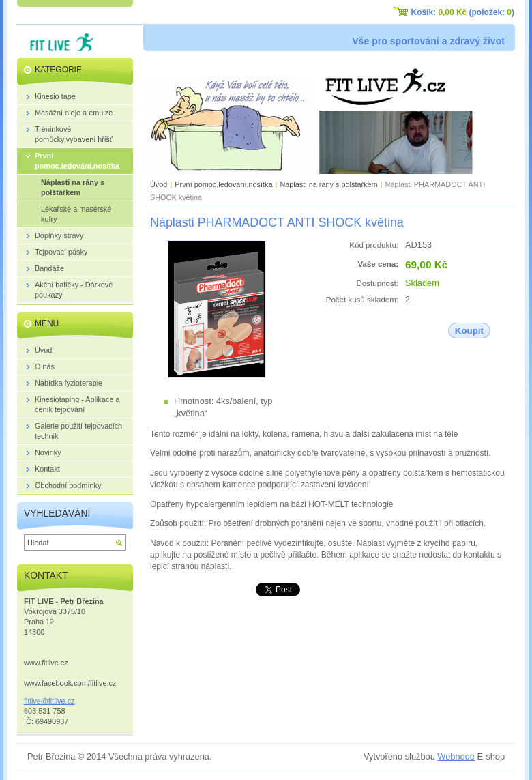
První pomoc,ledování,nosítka (223, 184)
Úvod (159, 184)
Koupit (469, 331)
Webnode (456, 756)
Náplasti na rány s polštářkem (328, 184)
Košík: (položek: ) (463, 12)
